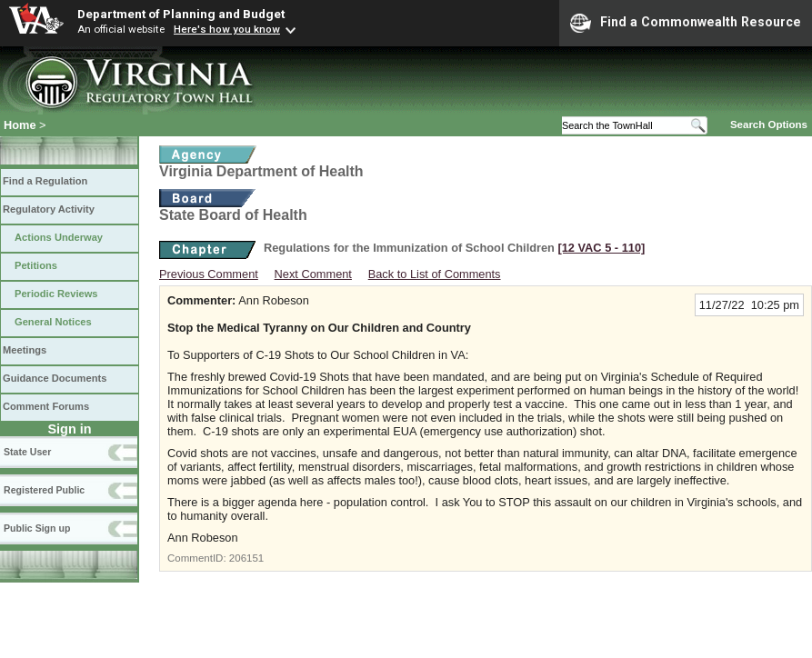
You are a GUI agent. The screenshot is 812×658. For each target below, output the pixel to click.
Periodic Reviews (56, 294)
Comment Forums (46, 406)
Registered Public (44, 490)
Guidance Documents (55, 378)
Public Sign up (37, 528)
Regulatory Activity (49, 209)
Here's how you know (227, 29)
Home (20, 125)
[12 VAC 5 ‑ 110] (601, 248)
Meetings (25, 350)
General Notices (53, 322)
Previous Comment (209, 274)
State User (27, 452)
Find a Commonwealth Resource (686, 23)
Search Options (769, 125)
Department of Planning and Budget (181, 14)
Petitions (36, 265)
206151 (246, 558)
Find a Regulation (45, 181)
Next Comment (313, 274)
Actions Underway (59, 237)
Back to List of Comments (435, 274)
